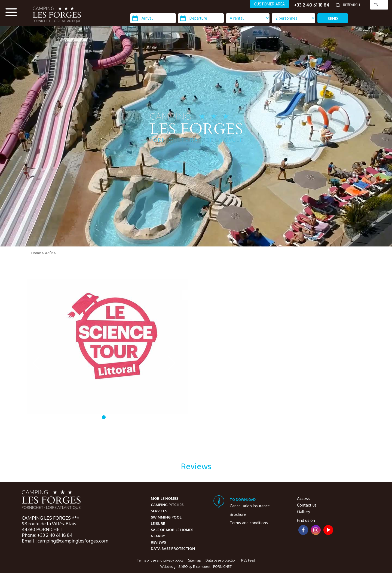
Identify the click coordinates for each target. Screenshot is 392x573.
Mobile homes (165, 498)
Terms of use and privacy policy (160, 560)
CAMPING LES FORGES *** (50, 518)
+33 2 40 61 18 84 (312, 5)
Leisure (158, 523)
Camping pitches (167, 505)
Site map (195, 560)
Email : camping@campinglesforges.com (65, 541)
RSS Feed (248, 560)
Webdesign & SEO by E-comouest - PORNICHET (196, 567)
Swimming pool (166, 517)
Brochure (238, 514)
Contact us (307, 505)
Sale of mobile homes (172, 530)
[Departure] (201, 18)
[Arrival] (153, 18)
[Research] (355, 5)
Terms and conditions (249, 523)
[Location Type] (293, 18)
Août (49, 253)
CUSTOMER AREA (269, 4)
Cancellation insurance (250, 506)
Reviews (158, 542)
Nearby (158, 536)
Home (36, 253)
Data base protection (173, 548)
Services (159, 511)
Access (303, 499)
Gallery (304, 512)
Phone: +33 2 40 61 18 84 (47, 535)
